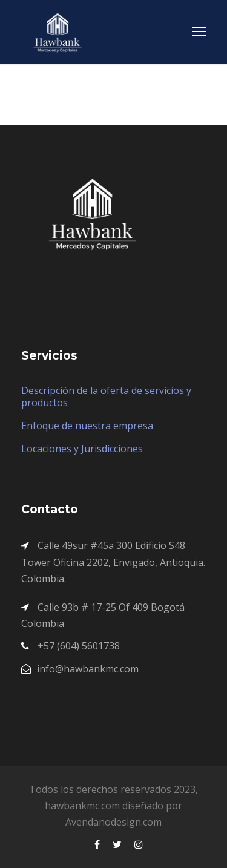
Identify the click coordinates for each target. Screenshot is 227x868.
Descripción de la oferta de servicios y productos (106, 396)
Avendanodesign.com (113, 822)
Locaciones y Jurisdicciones (82, 449)
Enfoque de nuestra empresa (87, 426)
